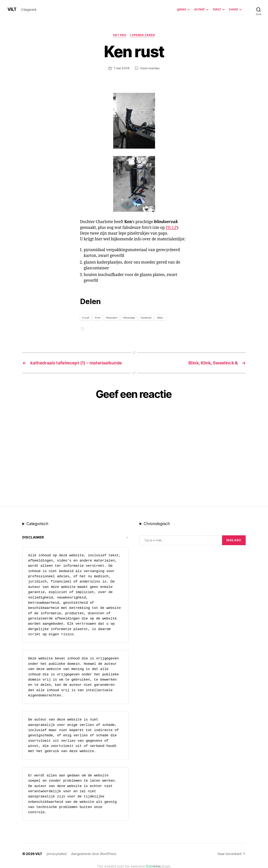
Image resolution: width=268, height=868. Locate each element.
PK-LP (171, 227)
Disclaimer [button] (33, 537)
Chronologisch (157, 524)
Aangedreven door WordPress (94, 854)
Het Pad (120, 35)
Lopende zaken (142, 35)
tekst (217, 9)
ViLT (12, 9)
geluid (181, 9)
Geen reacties (150, 68)
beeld (233, 9)
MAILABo (234, 540)
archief (199, 9)
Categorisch (37, 524)
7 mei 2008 (121, 68)
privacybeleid (57, 854)
